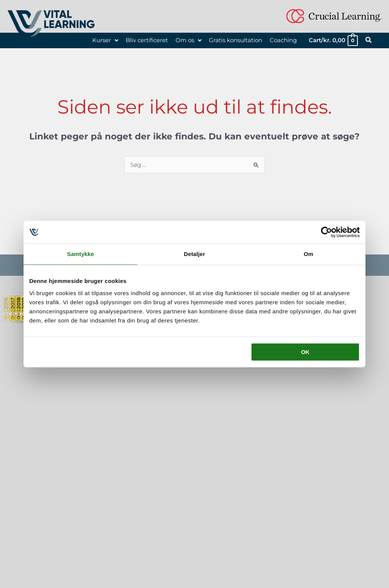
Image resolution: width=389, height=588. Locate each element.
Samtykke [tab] (81, 254)
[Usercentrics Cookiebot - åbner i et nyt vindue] (327, 232)
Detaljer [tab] (194, 254)
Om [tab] (308, 254)
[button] (369, 41)
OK (305, 352)
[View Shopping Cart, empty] (333, 40)
